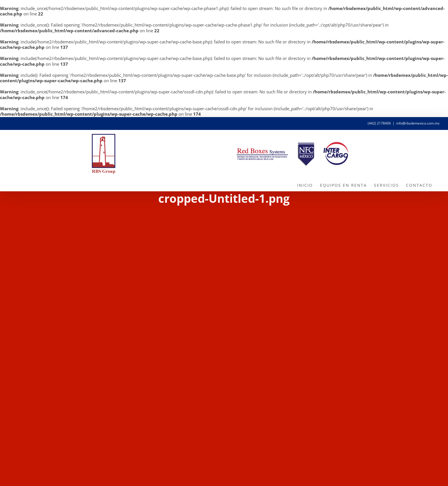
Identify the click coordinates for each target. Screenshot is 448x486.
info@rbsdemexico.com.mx (418, 123)
